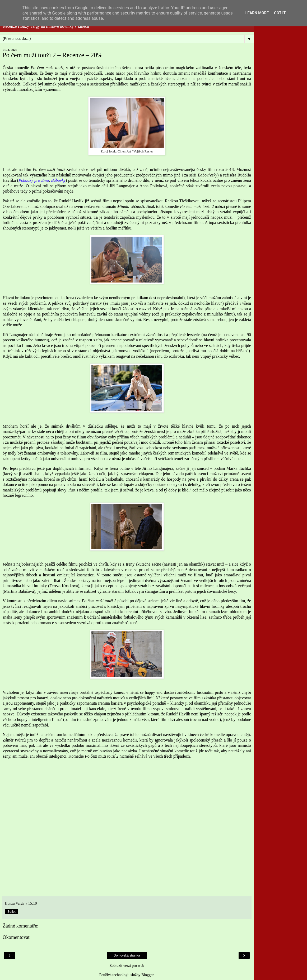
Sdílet (11, 912)
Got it (280, 13)
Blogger (147, 975)
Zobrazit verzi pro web (127, 965)
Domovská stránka (127, 955)
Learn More (257, 13)
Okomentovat (16, 937)
